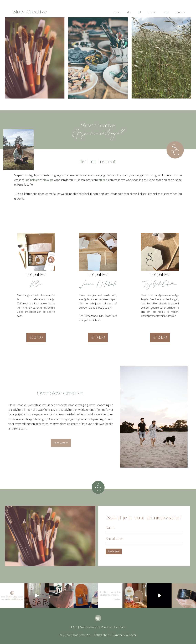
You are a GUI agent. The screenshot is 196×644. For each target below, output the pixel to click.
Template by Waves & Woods (115, 635)
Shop (166, 12)
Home (117, 12)
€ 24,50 (160, 337)
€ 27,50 (36, 337)
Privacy (106, 627)
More (179, 12)
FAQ (74, 627)
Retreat (152, 12)
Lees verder (61, 443)
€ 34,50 (98, 337)
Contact (119, 627)
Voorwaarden (89, 627)
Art (139, 12)
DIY (129, 12)
